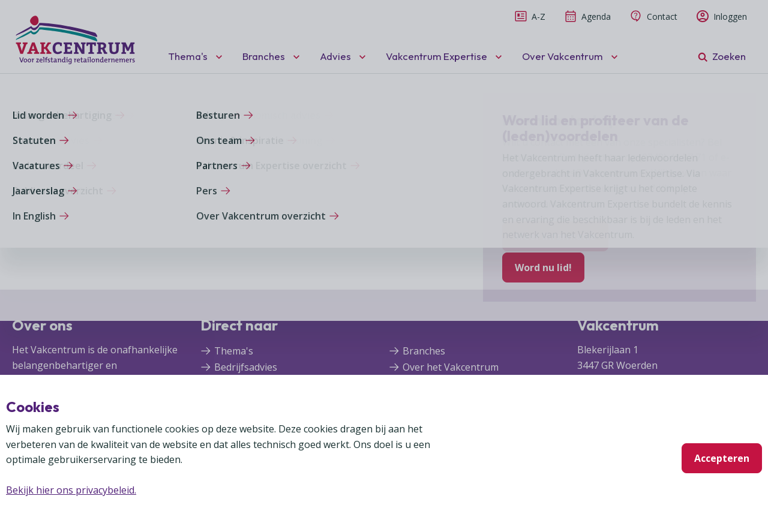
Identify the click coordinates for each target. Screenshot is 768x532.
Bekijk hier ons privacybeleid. (71, 490)
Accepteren (722, 458)
